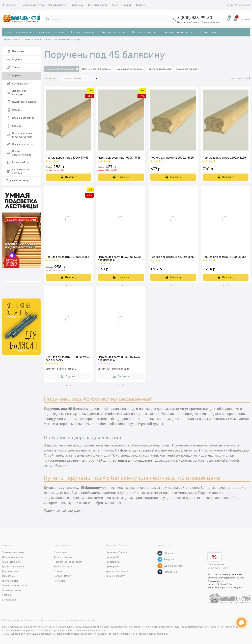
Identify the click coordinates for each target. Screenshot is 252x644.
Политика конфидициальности (43, 620)
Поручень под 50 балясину (96, 69)
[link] (9, 5)
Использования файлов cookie (79, 620)
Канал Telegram (234, 588)
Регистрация (243, 5)
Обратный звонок (211, 22)
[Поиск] (48, 19)
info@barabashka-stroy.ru (231, 578)
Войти (229, 5)
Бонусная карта (216, 564)
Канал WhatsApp (216, 588)
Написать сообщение (188, 22)
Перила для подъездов (159, 69)
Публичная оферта (13, 620)
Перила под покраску (187, 69)
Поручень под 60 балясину (129, 69)
